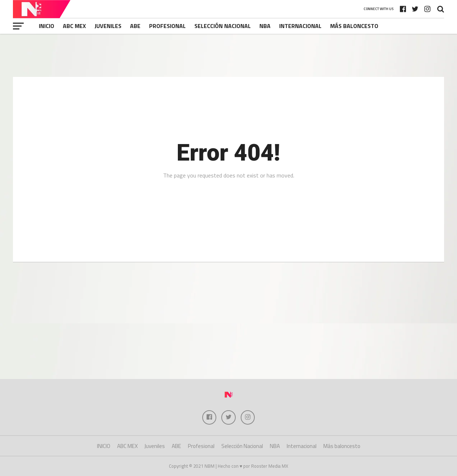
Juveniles (108, 26)
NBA (265, 26)
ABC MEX (74, 26)
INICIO (47, 26)
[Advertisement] (228, 55)
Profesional (167, 26)
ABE (135, 26)
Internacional (300, 26)
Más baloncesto (354, 26)
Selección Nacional (223, 26)
